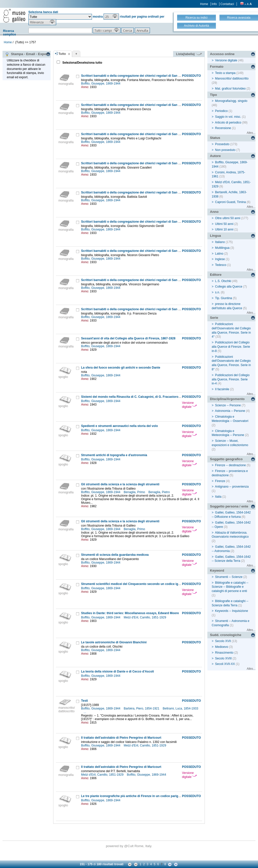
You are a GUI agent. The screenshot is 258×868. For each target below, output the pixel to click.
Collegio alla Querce (229, 287)
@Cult (129, 846)
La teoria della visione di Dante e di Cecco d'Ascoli (118, 672)
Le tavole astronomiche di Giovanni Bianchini (114, 642)
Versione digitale (189, 405)
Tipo (213, 95)
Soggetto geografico (226, 459)
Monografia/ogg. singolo (231, 101)
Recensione (223, 128)
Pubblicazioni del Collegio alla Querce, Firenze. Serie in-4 (231, 379)
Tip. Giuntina (223, 298)
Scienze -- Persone (228, 405)
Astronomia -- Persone (230, 411)
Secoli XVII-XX (225, 664)
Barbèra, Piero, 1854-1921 (142, 708)
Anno (214, 212)
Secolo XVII (223, 641)
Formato (217, 67)
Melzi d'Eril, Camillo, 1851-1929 (145, 617)
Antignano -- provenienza (232, 487)
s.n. (218, 292)
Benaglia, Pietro (159, 492)
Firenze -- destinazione (231, 465)
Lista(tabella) (189, 54)
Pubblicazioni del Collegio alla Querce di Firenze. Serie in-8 (231, 347)
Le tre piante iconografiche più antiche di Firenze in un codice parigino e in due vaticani (144, 796)
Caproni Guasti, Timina (231, 202)
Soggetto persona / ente (229, 506)
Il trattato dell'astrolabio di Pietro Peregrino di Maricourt (121, 738)
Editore (216, 275)
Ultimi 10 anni (224, 229)
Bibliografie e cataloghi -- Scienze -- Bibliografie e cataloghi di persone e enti (230, 587)
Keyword (217, 570)
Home (204, 4)
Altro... (251, 133)
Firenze (220, 481)
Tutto (62, 54)
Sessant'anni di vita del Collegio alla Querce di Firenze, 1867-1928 (128, 338)
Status (215, 138)
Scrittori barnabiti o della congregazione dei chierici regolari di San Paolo (134, 76)
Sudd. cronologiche (225, 635)
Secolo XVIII (223, 658)
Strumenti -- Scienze (229, 577)
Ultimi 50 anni (224, 224)
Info (214, 4)
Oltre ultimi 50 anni (228, 218)
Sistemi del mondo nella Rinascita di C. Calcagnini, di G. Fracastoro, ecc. (134, 397)
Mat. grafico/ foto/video (230, 89)
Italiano (220, 242)
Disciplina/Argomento (227, 399)
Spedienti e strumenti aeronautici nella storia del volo (120, 426)
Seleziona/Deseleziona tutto (82, 63)
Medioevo (222, 647)
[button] (111, 17)
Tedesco (221, 265)
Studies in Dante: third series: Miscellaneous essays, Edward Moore (130, 613)
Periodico (221, 111)
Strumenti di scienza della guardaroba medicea (115, 555)
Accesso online (222, 54)
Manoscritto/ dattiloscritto (232, 78)
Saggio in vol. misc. (228, 117)
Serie (214, 318)
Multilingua (222, 248)
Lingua (215, 236)
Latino (219, 254)
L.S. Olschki (223, 281)
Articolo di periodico (228, 123)
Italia (218, 497)
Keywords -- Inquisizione (232, 611)
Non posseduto (225, 150)
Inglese (220, 259)
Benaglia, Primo (135, 492)
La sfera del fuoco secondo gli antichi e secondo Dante (121, 368)
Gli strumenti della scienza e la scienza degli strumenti (120, 484)
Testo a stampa (225, 73)
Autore (215, 156)
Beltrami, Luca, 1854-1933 (181, 708)
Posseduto (222, 144)
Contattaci (227, 4)
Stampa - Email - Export (27, 54)
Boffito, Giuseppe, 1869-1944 (101, 84)
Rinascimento (224, 653)
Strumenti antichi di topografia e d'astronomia (114, 455)
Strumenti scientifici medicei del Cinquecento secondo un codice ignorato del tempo (142, 584)
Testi (85, 701)
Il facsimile (222, 389)
